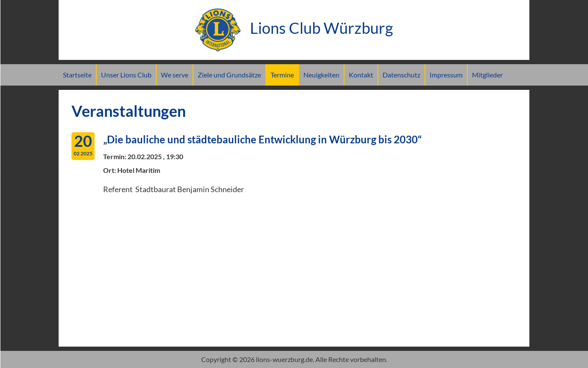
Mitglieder (487, 75)
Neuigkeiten (321, 75)
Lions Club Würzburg (294, 28)
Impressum (446, 75)
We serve (175, 75)
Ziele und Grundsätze (229, 75)
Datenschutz (401, 75)
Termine (282, 75)
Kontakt (361, 75)
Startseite (77, 75)
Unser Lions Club (126, 75)
